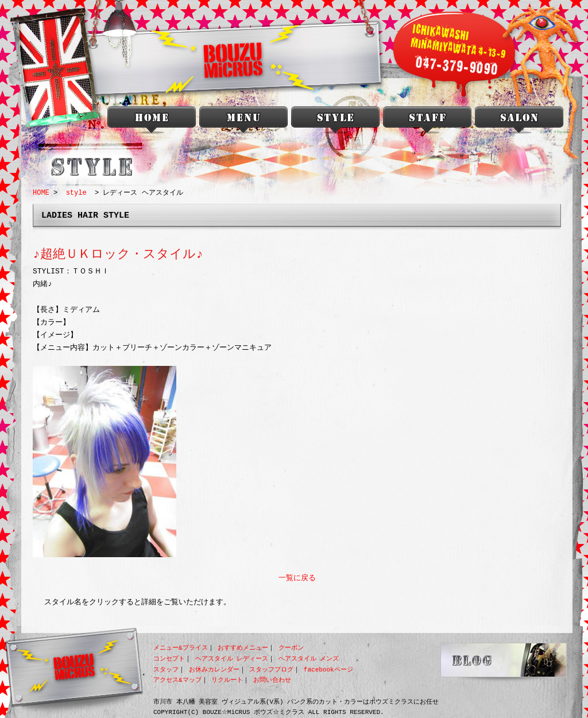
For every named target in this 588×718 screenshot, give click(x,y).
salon (519, 122)
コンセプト (169, 659)
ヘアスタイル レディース (232, 659)
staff (427, 122)
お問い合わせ (272, 680)
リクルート (227, 680)
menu (243, 122)
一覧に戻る (297, 578)
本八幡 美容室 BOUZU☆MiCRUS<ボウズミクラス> (152, 122)
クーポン (291, 648)
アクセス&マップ (177, 680)
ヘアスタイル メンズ (309, 659)
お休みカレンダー (214, 669)
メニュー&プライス (181, 648)
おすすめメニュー (243, 648)
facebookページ (328, 669)
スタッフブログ (271, 669)
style (335, 122)
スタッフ (166, 669)
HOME (41, 193)
